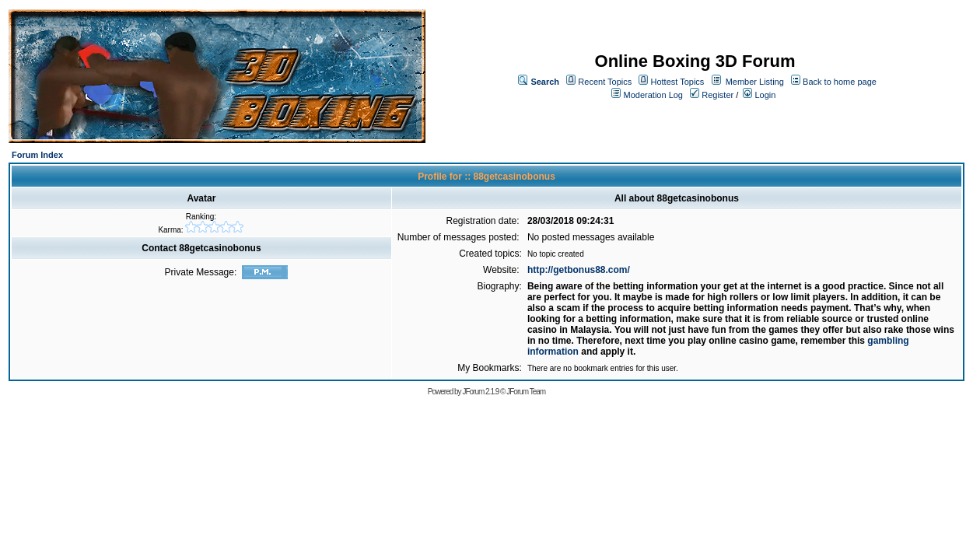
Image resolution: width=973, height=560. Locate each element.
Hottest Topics (677, 82)
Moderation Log (653, 95)
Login (759, 95)
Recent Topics (605, 82)
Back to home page (840, 82)
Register (712, 95)
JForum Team (526, 392)
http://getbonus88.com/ (579, 270)
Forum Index (37, 155)
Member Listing (755, 82)
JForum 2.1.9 (480, 392)
